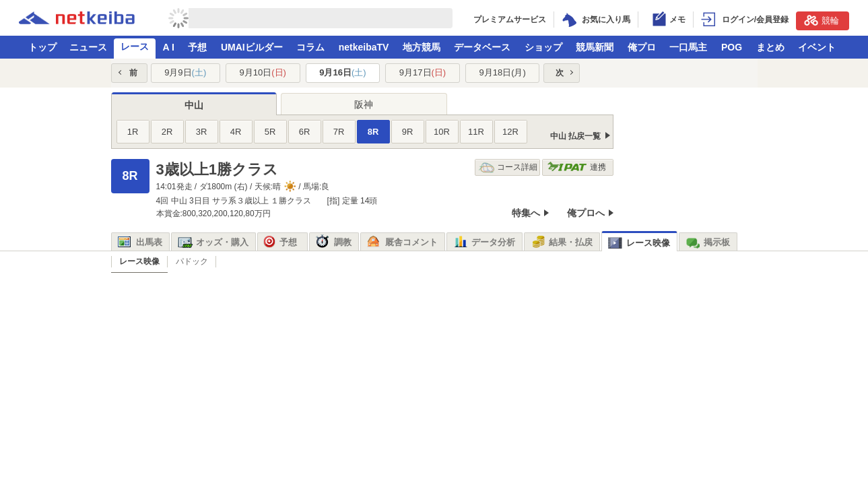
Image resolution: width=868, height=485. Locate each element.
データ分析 (484, 243)
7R (339, 132)
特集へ (526, 213)
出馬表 (140, 243)
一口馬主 (688, 47)
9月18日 (502, 72)
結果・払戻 (562, 243)
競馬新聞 (595, 47)
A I (169, 47)
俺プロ (642, 47)
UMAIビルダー (252, 47)
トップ (42, 47)
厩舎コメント (402, 243)
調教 (334, 243)
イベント (817, 47)
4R (236, 132)
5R (270, 132)
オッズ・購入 (213, 243)
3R (202, 132)
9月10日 (263, 72)
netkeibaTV (364, 47)
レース (135, 46)
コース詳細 (508, 167)
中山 (194, 105)
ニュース (88, 47)
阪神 (364, 104)
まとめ (770, 47)
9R (408, 132)
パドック (192, 261)
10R (442, 132)
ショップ (543, 47)
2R (167, 132)
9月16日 (342, 72)
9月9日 (185, 72)
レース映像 (639, 243)
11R (476, 132)
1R (133, 132)
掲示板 (708, 243)
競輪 (822, 20)
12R (510, 132)
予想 (197, 47)
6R (305, 132)
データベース (482, 47)
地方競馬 (422, 47)
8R (373, 132)
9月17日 (423, 72)
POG (732, 47)
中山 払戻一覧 (575, 136)
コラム (310, 47)
